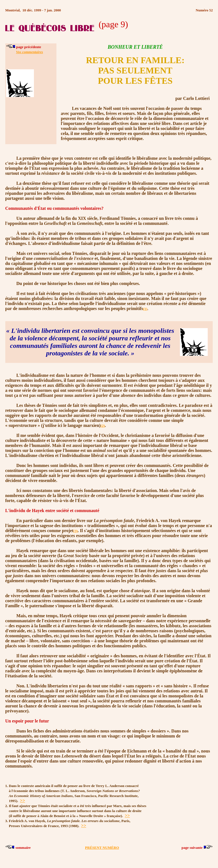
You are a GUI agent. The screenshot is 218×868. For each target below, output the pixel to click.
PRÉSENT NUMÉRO (102, 848)
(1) (145, 309)
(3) (75, 531)
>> (23, 801)
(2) (103, 426)
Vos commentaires (29, 52)
